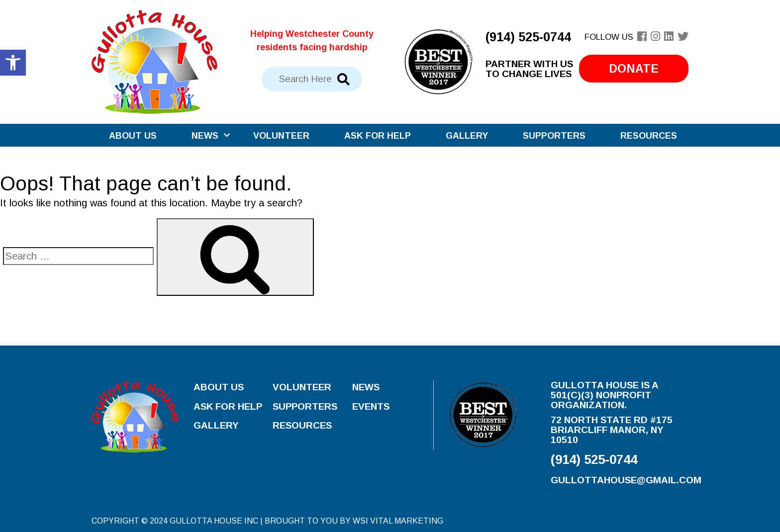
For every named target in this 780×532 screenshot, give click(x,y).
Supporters (554, 136)
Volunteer (281, 136)
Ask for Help (378, 136)
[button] (13, 63)
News (205, 136)
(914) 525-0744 (528, 37)
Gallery (467, 136)
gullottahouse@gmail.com (626, 480)
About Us (133, 136)
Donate (634, 69)
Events (371, 406)
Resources (649, 136)
